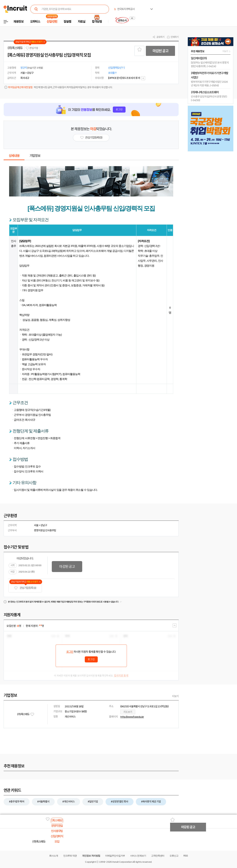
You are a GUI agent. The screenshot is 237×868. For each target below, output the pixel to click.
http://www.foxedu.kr (132, 717)
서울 (36, 525)
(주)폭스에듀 (15, 48)
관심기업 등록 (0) (25, 588)
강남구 (44, 525)
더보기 (175, 696)
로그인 (70, 652)
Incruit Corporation (122, 862)
